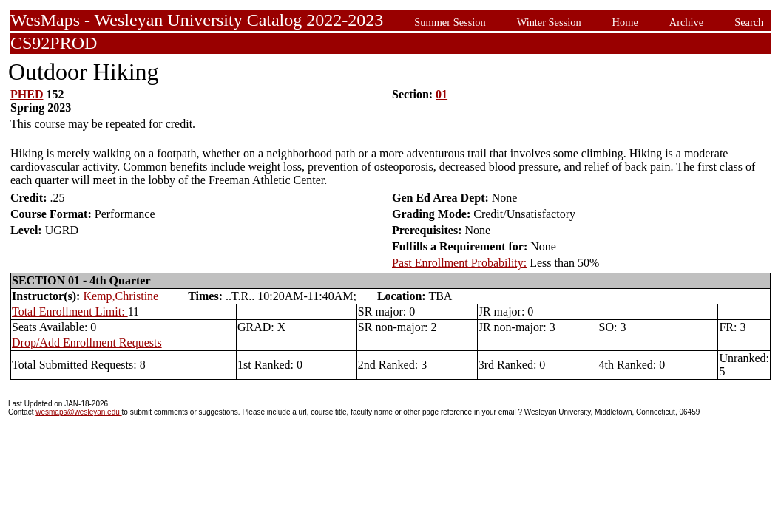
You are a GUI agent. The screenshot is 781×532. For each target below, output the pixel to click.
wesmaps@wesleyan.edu (78, 412)
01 (442, 94)
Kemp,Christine (122, 296)
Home (625, 22)
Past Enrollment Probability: (459, 263)
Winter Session (549, 22)
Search (749, 22)
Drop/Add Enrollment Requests (87, 342)
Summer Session (450, 22)
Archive (686, 22)
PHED (27, 94)
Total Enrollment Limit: (70, 311)
